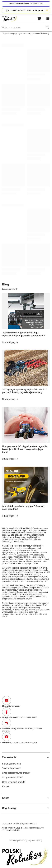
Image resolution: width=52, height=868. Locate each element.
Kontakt (6, 786)
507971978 (7, 823)
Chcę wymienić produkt (14, 782)
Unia (36, 555)
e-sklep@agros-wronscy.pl (25, 823)
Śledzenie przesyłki (12, 768)
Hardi (26, 557)
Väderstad (18, 557)
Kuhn (42, 555)
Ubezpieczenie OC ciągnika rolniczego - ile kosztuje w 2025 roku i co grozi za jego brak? (25, 449)
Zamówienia (9, 757)
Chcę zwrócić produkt (13, 777)
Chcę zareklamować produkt (16, 773)
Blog (5, 284)
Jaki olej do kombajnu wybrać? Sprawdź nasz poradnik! (23, 508)
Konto (6, 798)
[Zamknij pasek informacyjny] (47, 10)
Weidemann (7, 557)
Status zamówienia (11, 764)
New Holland (22, 555)
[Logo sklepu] (10, 19)
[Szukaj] (47, 27)
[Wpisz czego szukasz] (26, 27)
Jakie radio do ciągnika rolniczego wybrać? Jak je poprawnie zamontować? (24, 334)
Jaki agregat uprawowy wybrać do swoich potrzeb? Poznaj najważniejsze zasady (24, 391)
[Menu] (48, 19)
